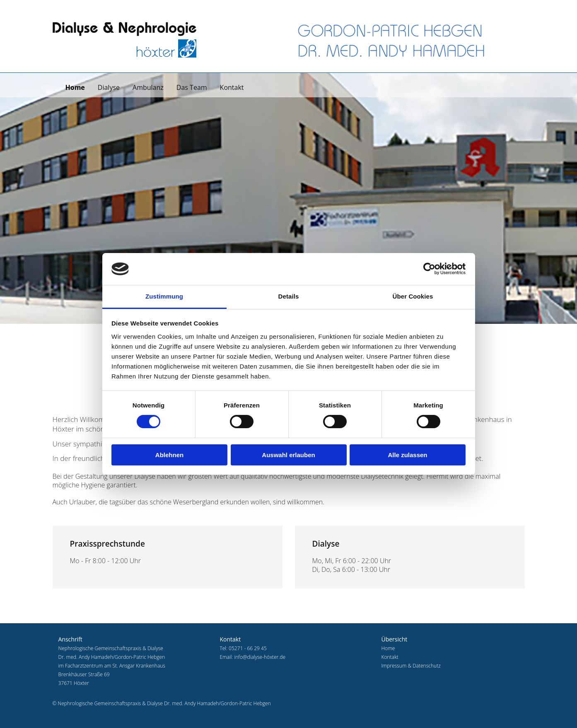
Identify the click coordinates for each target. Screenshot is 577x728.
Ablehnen (169, 455)
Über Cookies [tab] (413, 296)
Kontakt (232, 87)
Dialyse (109, 87)
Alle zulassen (407, 455)
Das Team (192, 87)
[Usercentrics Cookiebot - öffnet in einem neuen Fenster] (429, 269)
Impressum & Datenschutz (411, 666)
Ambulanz (148, 87)
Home (75, 87)
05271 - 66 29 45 (248, 648)
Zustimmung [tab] (164, 296)
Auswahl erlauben (288, 455)
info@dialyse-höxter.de (260, 657)
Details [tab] (289, 296)
